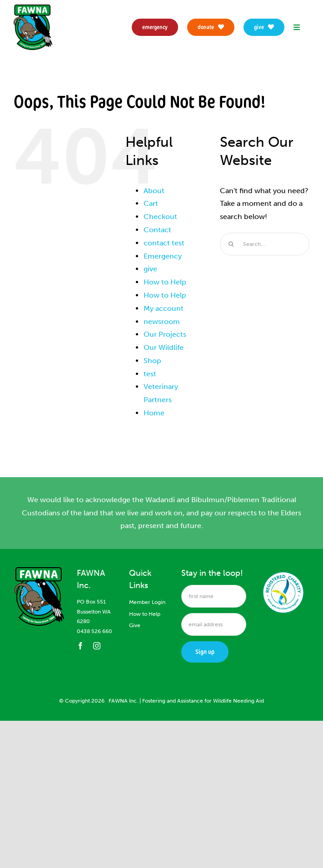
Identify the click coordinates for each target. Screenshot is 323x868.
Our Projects (165, 334)
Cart (151, 203)
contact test (164, 243)
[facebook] (80, 646)
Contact (157, 230)
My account (164, 308)
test (150, 374)
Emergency (163, 256)
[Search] (231, 244)
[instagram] (97, 646)
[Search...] (265, 244)
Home (154, 413)
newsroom (162, 322)
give (150, 269)
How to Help (165, 282)
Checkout (160, 217)
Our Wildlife (164, 347)
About (154, 191)
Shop (152, 361)
